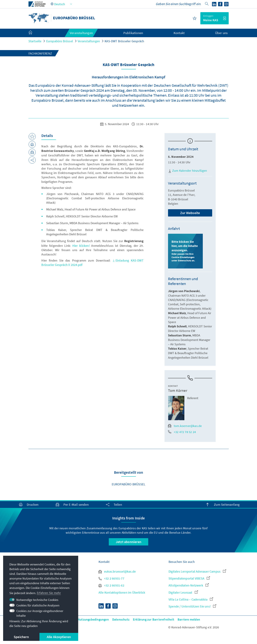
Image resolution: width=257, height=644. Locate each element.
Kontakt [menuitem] (179, 33)
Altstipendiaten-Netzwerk (189, 585)
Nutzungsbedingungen (93, 619)
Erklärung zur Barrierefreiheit (154, 619)
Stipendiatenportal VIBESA (189, 578)
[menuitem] (34, 33)
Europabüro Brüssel (60, 41)
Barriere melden (189, 619)
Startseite (35, 41)
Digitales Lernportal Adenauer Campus (197, 571)
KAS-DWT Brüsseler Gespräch (124, 41)
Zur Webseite (190, 213)
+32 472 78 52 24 (182, 432)
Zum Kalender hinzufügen (188, 171)
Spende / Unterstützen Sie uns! (192, 606)
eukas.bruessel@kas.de (117, 571)
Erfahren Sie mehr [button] (49, 593)
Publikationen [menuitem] (133, 33)
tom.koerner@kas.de (185, 426)
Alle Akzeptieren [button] (59, 637)
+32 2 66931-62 (111, 585)
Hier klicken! (81, 246)
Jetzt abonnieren (128, 542)
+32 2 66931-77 (111, 578)
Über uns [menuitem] (221, 33)
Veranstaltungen (89, 41)
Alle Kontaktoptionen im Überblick (122, 592)
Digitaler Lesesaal (183, 592)
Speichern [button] (21, 637)
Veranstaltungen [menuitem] (81, 33)
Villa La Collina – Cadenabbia (191, 599)
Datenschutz (121, 619)
